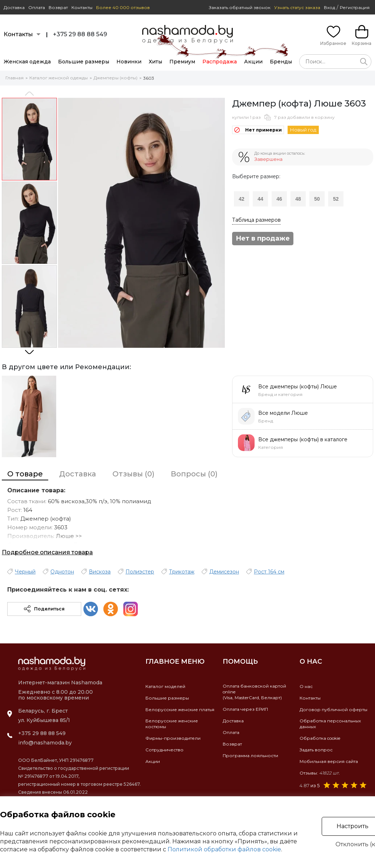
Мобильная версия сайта (329, 761)
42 (242, 199)
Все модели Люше (283, 413)
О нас (306, 686)
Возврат (58, 7)
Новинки (129, 62)
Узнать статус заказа (297, 7)
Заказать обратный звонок (240, 7)
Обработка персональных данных (330, 724)
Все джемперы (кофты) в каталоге (303, 439)
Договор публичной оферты (333, 710)
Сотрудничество (164, 750)
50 (317, 199)
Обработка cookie (320, 738)
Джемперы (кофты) (116, 78)
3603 (149, 78)
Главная (15, 78)
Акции (253, 62)
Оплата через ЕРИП (245, 709)
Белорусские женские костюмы (172, 724)
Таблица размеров (256, 220)
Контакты (82, 7)
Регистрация (355, 7)
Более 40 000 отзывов (123, 7)
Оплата (37, 7)
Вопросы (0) (194, 474)
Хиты (155, 62)
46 (279, 199)
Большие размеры (84, 62)
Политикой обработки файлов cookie (224, 849)
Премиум (182, 62)
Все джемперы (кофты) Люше (298, 387)
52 (336, 199)
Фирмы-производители (173, 738)
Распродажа (220, 62)
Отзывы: (320, 773)
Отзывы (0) (133, 474)
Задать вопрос (316, 750)
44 (260, 199)
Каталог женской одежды (59, 78)
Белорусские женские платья (180, 710)
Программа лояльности (250, 756)
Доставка (14, 7)
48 (298, 199)
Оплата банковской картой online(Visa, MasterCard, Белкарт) (254, 692)
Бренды (281, 62)
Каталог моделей (165, 686)
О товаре (25, 474)
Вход (329, 7)
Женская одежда (27, 62)
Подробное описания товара (47, 552)
